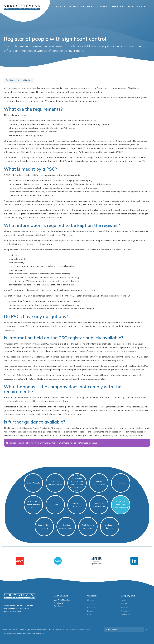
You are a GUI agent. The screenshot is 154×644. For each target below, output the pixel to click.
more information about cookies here (78, 630)
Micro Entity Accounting (77, 505)
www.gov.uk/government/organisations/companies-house (69, 443)
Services (73, 6)
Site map (91, 600)
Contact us (141, 6)
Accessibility (92, 604)
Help (89, 615)
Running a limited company (44, 527)
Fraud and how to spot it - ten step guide (33, 505)
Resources (117, 6)
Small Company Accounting (88, 527)
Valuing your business (110, 527)
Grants (55, 505)
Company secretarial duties (55, 483)
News (129, 6)
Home (123, 600)
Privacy (90, 611)
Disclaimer (91, 607)
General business (25, 80)
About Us (61, 6)
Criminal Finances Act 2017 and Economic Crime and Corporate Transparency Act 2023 (77, 483)
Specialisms (87, 6)
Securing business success (66, 527)
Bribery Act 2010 (33, 483)
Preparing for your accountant (99, 505)
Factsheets (103, 6)
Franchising (121, 483)
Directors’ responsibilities (99, 483)
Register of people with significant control (121, 505)
